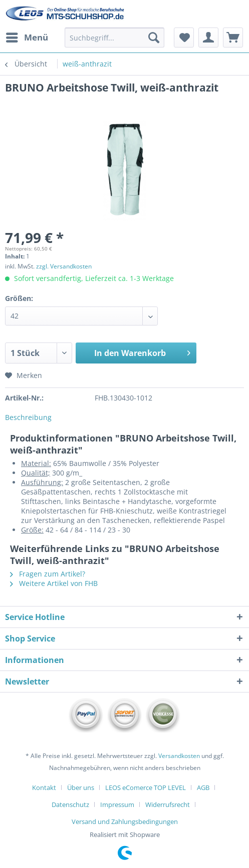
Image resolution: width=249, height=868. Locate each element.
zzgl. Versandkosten (64, 266)
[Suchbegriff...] (114, 37)
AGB (203, 787)
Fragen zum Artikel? (48, 574)
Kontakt (44, 787)
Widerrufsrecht (168, 804)
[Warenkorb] (233, 37)
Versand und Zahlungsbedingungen (125, 821)
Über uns (81, 787)
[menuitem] (27, 37)
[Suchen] (154, 37)
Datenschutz (70, 804)
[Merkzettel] (184, 37)
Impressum (117, 804)
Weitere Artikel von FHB (54, 583)
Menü (27, 36)
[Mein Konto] (208, 37)
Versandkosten (179, 756)
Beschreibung (28, 417)
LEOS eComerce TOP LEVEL (146, 787)
